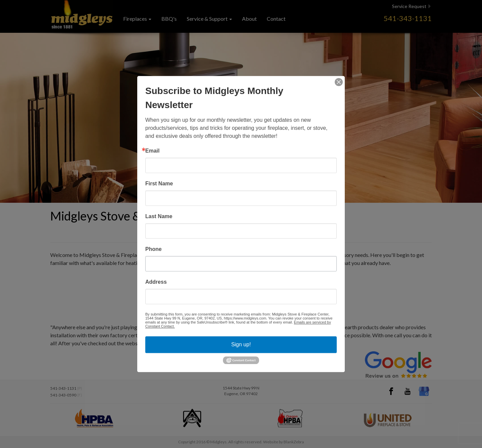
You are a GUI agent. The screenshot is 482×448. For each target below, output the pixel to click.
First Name (159, 184)
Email (152, 151)
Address (156, 282)
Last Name (159, 216)
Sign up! (241, 344)
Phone (153, 249)
